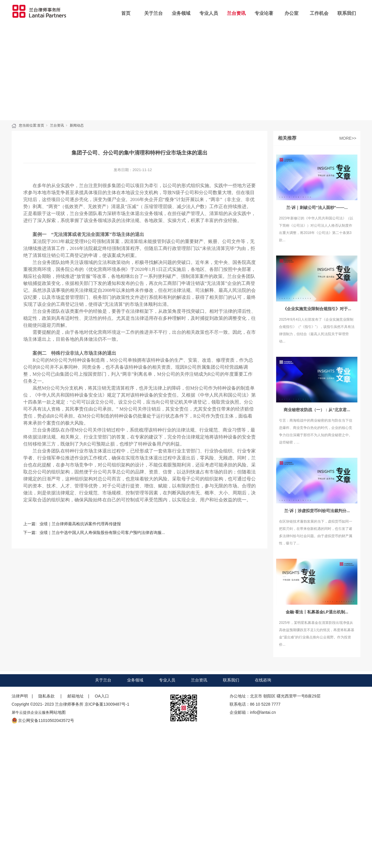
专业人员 (209, 13)
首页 (126, 13)
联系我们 (347, 13)
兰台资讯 (236, 13)
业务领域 (181, 13)
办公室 (291, 13)
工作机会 (319, 13)
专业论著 (264, 13)
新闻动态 (77, 125)
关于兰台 (153, 13)
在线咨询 (263, 680)
